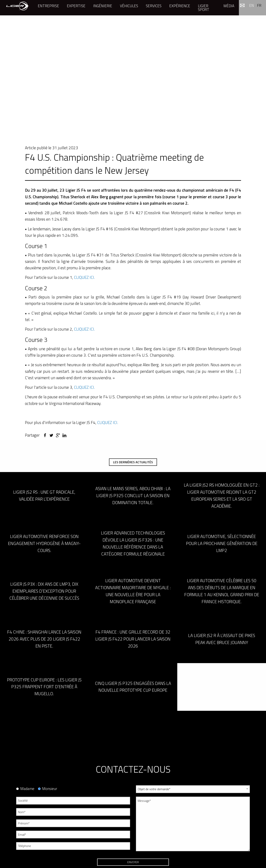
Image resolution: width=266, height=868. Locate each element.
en (252, 5)
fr (259, 5)
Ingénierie (103, 6)
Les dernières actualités (133, 462)
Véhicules (129, 6)
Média (229, 6)
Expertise (76, 6)
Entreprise (48, 6)
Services (154, 6)
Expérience (180, 6)
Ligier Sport (204, 8)
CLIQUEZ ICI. (84, 277)
